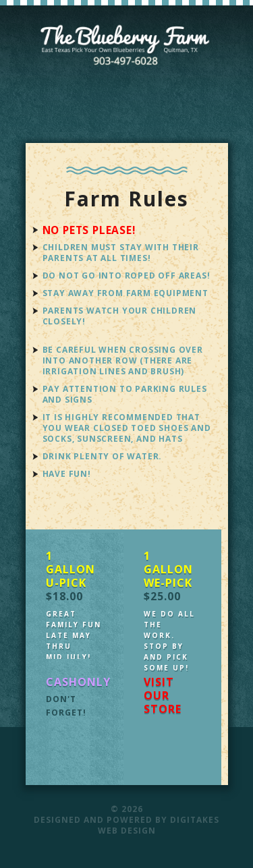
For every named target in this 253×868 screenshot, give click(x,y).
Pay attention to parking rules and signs (125, 394)
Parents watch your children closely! (120, 316)
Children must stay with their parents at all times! (121, 253)
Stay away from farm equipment (125, 293)
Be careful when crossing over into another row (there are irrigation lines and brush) (123, 360)
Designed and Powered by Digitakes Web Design (126, 825)
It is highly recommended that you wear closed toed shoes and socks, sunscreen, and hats (127, 428)
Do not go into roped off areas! (126, 276)
